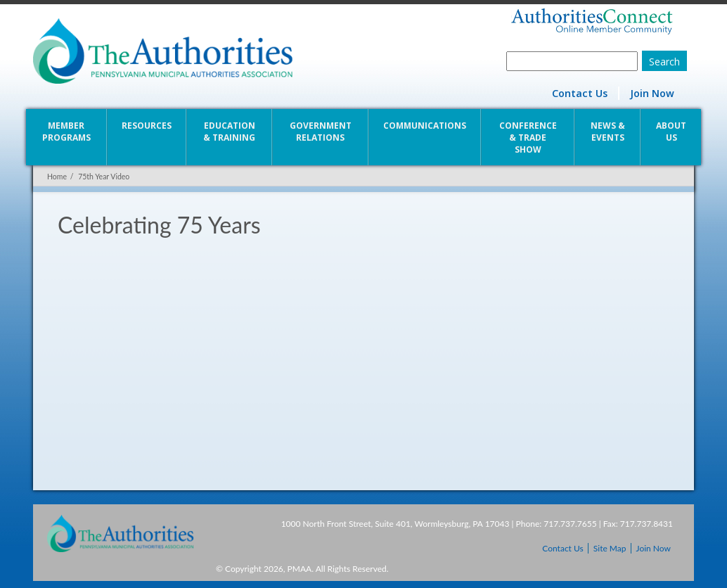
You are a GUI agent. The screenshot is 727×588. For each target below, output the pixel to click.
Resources (147, 126)
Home (57, 177)
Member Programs (66, 132)
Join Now (652, 93)
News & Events (608, 132)
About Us (671, 132)
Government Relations (321, 132)
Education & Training (229, 132)
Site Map (610, 548)
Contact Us (580, 93)
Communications (425, 126)
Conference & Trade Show (528, 138)
